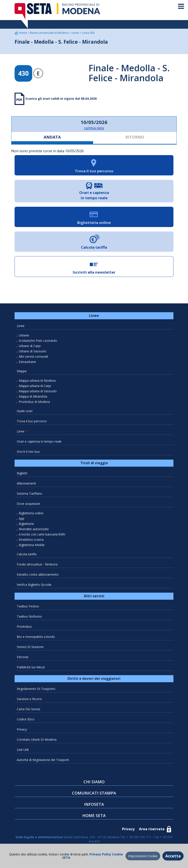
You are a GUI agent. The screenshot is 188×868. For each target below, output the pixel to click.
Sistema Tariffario (29, 493)
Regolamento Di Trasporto (36, 689)
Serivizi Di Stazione (30, 647)
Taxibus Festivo (28, 606)
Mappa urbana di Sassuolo (38, 391)
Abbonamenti (26, 483)
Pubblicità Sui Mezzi (31, 667)
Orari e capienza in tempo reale (39, 441)
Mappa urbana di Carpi (35, 386)
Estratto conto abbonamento (38, 574)
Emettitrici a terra (31, 540)
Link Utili (23, 750)
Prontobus (24, 627)
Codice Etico (26, 719)
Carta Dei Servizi (28, 709)
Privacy (22, 729)
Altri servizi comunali (33, 356)
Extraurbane (27, 362)
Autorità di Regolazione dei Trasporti (43, 760)
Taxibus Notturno (29, 616)
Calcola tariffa (27, 554)
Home (23, 33)
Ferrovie (23, 657)
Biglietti (22, 473)
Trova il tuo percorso (32, 421)
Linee (76, 33)
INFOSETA (94, 804)
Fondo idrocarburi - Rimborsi (37, 564)
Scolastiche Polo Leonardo (38, 341)
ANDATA (52, 137)
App (22, 518)
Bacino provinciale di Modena (50, 33)
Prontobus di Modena (34, 402)
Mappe (22, 371)
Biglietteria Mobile (32, 545)
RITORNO (135, 137)
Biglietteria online (31, 513)
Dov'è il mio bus (28, 452)
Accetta (173, 856)
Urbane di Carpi (30, 346)
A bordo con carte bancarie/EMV (42, 534)
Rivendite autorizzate (34, 529)
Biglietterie (26, 524)
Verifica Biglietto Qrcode (34, 585)
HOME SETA (94, 815)
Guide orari (25, 411)
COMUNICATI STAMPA (94, 793)
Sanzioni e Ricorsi (29, 699)
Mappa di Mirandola (33, 396)
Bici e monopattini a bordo (36, 637)
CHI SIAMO (94, 782)
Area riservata (152, 829)
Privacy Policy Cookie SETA (93, 856)
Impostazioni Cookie (143, 856)
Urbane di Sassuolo (33, 351)
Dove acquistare (28, 504)
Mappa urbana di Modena (37, 380)
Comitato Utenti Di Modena (37, 739)
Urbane (24, 335)
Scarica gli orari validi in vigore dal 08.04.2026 (61, 99)
